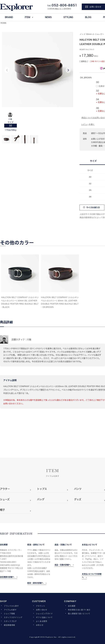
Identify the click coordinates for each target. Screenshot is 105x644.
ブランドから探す (11, 606)
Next (68, 70)
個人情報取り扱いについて (79, 614)
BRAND (9, 17)
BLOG (88, 17)
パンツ (78, 489)
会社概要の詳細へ (7, 577)
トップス (42, 489)
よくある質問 (42, 621)
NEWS (48, 17)
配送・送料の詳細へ (35, 583)
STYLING (68, 17)
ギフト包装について (44, 617)
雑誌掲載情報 (9, 625)
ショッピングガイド (44, 614)
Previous (7, 70)
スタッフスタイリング (13, 617)
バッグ (41, 499)
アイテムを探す (10, 610)
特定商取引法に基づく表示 (79, 610)
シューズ (5, 499)
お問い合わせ (42, 610)
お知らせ (40, 625)
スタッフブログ (10, 621)
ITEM (27, 17)
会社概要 (72, 606)
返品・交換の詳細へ (63, 565)
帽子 (2, 510)
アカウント (41, 606)
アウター (5, 489)
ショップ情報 (9, 614)
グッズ (78, 499)
